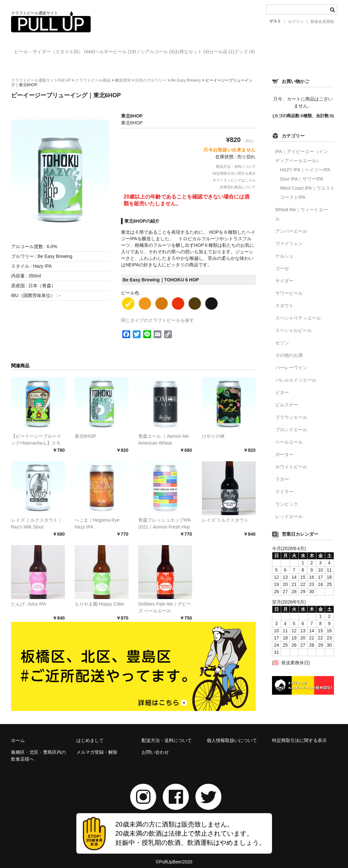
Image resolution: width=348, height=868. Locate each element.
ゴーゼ (282, 263)
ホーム (18, 735)
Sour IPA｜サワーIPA (302, 173)
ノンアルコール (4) (186, 53)
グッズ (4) (315, 53)
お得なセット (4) (236, 53)
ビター (282, 387)
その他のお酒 (289, 350)
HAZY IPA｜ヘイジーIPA (305, 164)
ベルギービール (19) (132, 53)
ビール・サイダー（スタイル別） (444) (58, 53)
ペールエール (289, 436)
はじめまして (90, 735)
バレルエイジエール (296, 374)
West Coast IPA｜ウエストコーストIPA (308, 187)
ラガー (282, 474)
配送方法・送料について (236, 161)
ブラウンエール (291, 412)
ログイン (296, 22)
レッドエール (289, 511)
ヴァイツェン (289, 238)
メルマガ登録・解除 (97, 747)
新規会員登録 (322, 22)
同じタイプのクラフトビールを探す (158, 315)
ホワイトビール (291, 461)
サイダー (284, 275)
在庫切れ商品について (238, 181)
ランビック (287, 498)
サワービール (289, 288)
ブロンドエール (291, 424)
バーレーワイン (291, 362)
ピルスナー (287, 399)
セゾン (282, 337)
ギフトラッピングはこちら (234, 175)
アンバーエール (291, 226)
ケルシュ (284, 250)
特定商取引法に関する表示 (234, 168)
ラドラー (284, 486)
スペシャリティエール (298, 312)
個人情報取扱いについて (232, 735)
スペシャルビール (294, 325)
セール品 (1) (279, 53)
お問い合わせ (155, 747)
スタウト (284, 300)
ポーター (284, 449)
